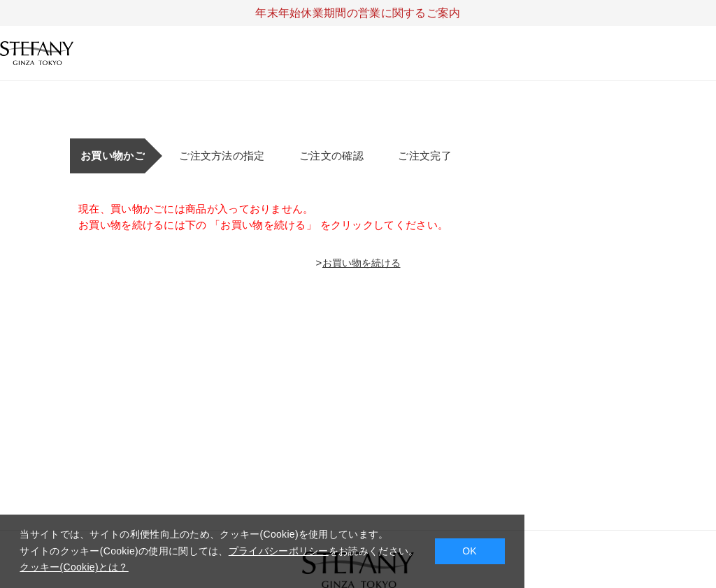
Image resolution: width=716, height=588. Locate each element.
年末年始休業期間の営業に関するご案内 (358, 13)
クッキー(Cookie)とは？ (74, 567)
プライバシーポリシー (279, 551)
